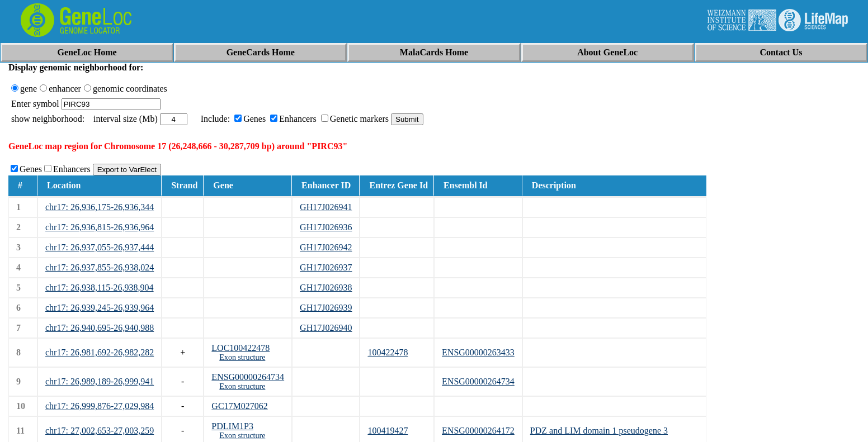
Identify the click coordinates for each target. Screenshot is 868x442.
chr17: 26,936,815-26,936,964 (100, 227)
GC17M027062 (239, 406)
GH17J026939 (326, 308)
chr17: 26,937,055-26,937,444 (100, 247)
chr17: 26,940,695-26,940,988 (100, 328)
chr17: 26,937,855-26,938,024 (100, 267)
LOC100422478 (240, 348)
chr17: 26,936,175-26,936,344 (100, 207)
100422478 (388, 352)
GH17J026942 (326, 247)
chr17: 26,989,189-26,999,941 (100, 381)
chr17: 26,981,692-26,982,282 (100, 352)
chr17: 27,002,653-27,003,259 (100, 431)
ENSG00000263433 (478, 352)
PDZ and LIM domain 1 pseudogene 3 (599, 431)
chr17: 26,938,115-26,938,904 (100, 287)
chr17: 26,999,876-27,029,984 (100, 406)
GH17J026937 (326, 267)
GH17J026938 (326, 287)
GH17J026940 (326, 328)
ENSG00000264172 (478, 431)
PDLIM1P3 (232, 426)
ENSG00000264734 (248, 377)
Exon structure (242, 357)
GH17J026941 (326, 207)
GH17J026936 (326, 227)
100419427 (388, 431)
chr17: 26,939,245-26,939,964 (100, 308)
